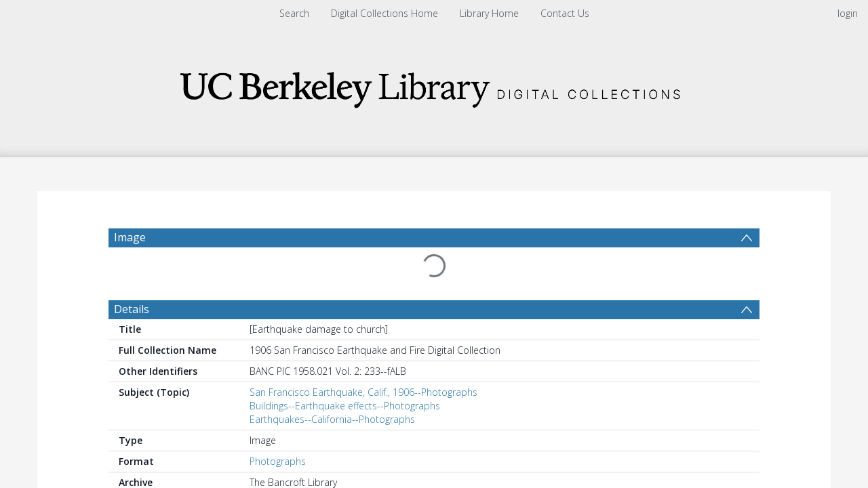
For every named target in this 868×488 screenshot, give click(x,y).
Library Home (489, 13)
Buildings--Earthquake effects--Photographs (345, 406)
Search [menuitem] (294, 13)
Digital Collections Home (384, 13)
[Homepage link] (434, 86)
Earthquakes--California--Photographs (332, 419)
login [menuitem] (848, 13)
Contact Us (565, 13)
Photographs (278, 461)
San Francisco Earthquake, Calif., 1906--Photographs (363, 392)
